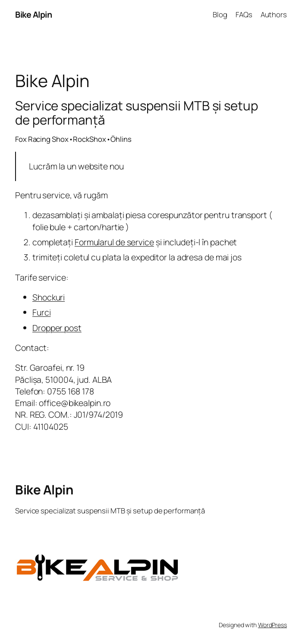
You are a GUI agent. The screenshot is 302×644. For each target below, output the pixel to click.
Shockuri (49, 297)
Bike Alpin (33, 14)
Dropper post (57, 328)
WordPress (272, 625)
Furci (42, 312)
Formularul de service (114, 242)
